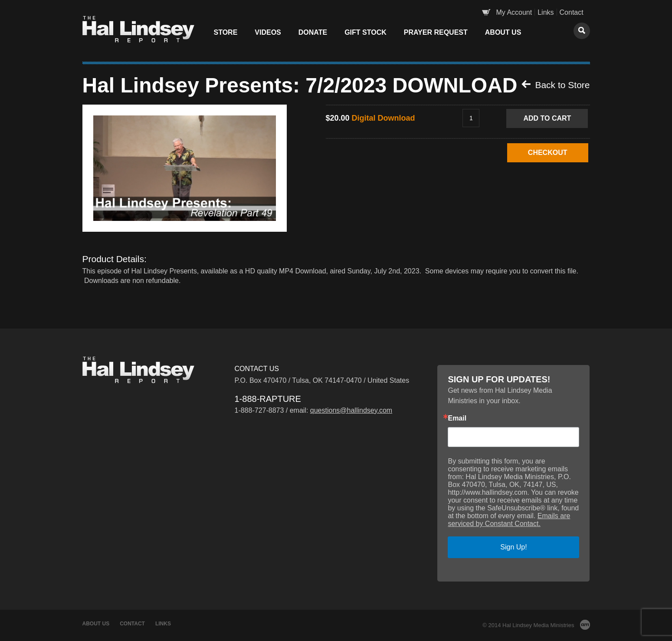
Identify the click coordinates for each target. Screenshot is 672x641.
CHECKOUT (548, 153)
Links (546, 12)
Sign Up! (513, 547)
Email (457, 418)
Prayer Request (436, 32)
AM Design (585, 625)
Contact (572, 12)
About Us (503, 32)
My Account (514, 12)
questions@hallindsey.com (351, 410)
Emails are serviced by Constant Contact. (509, 520)
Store (226, 32)
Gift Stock (366, 32)
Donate (313, 32)
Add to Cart (547, 118)
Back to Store (556, 85)
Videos (268, 32)
